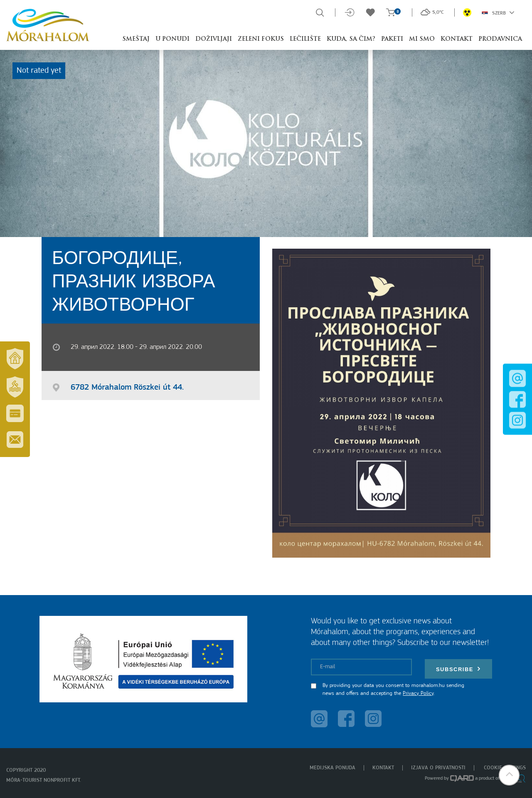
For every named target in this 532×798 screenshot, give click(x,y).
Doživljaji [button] (214, 39)
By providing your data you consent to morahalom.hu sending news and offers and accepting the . (393, 690)
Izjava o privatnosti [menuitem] (438, 768)
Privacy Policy (418, 693)
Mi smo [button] (422, 39)
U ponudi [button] (172, 39)
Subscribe (458, 669)
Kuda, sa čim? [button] (351, 39)
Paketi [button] (392, 39)
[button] (509, 775)
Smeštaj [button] (136, 39)
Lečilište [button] (305, 39)
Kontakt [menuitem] (383, 768)
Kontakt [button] (457, 39)
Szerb (498, 12)
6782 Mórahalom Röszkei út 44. (127, 388)
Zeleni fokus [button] (261, 39)
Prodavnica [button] (500, 39)
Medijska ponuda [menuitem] (332, 768)
